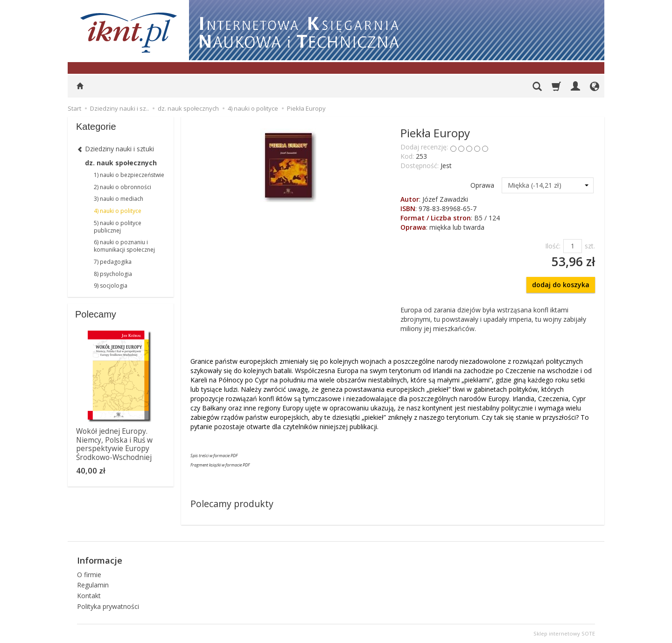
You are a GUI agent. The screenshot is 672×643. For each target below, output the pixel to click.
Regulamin (93, 585)
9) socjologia (111, 286)
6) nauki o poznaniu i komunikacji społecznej (124, 246)
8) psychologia (113, 274)
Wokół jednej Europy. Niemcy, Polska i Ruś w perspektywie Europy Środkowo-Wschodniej (114, 444)
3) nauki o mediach (119, 199)
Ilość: (553, 246)
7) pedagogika (113, 262)
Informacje (100, 560)
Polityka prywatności (108, 606)
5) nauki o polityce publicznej (118, 227)
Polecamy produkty (232, 504)
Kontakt (89, 596)
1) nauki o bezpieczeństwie (129, 175)
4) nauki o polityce (118, 211)
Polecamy (96, 314)
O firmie (89, 575)
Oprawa (482, 185)
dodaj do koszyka (561, 285)
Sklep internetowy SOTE (564, 633)
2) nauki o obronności (122, 187)
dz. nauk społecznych (121, 163)
